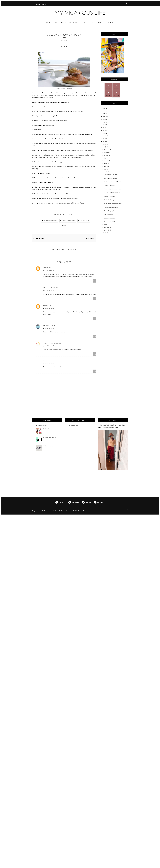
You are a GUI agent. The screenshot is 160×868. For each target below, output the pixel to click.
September (107, 158)
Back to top (123, 510)
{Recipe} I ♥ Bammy (109, 200)
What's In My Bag (108, 214)
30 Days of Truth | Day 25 (50, 437)
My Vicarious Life (73, 425)
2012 (104, 144)
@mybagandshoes (50, 288)
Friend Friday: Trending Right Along (113, 204)
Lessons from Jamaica (109, 218)
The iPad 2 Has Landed (110, 196)
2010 (104, 233)
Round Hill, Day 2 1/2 (109, 222)
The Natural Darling (52, 343)
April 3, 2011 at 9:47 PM (48, 328)
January (106, 230)
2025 (104, 108)
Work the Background (49, 446)
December (107, 150)
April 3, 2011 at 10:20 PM (49, 346)
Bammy (39, 130)
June (105, 166)
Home (38, 4)
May (105, 169)
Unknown (47, 268)
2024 (104, 111)
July (105, 164)
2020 (104, 122)
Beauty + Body (88, 23)
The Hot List (46, 429)
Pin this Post (85, 221)
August (106, 161)
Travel (64, 23)
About (45, 4)
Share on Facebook (50, 221)
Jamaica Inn (69, 89)
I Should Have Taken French (111, 175)
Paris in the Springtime (110, 211)
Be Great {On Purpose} (41, 426)
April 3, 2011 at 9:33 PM (48, 308)
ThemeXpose (48, 511)
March (106, 225)
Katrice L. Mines (50, 325)
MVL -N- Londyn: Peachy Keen (112, 193)
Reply (95, 281)
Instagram (116, 94)
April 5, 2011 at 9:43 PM (48, 363)
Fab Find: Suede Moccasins (111, 207)
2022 (104, 117)
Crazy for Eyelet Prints (110, 185)
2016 (104, 133)
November (107, 153)
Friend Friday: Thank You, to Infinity (113, 189)
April (106, 172)
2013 (104, 141)
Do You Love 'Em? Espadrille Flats (113, 182)
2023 (104, 114)
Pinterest (108, 86)
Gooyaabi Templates (67, 511)
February (107, 227)
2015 (104, 136)
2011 (104, 147)
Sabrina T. (47, 305)
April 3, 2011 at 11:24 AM (49, 291)
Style (56, 23)
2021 (104, 119)
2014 (104, 139)
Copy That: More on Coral (110, 178)
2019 (104, 125)
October (106, 155)
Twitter (108, 94)
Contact (99, 23)
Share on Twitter (69, 221)
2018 (104, 128)
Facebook (116, 86)
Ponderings (74, 23)
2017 (104, 130)
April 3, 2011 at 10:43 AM (49, 270)
